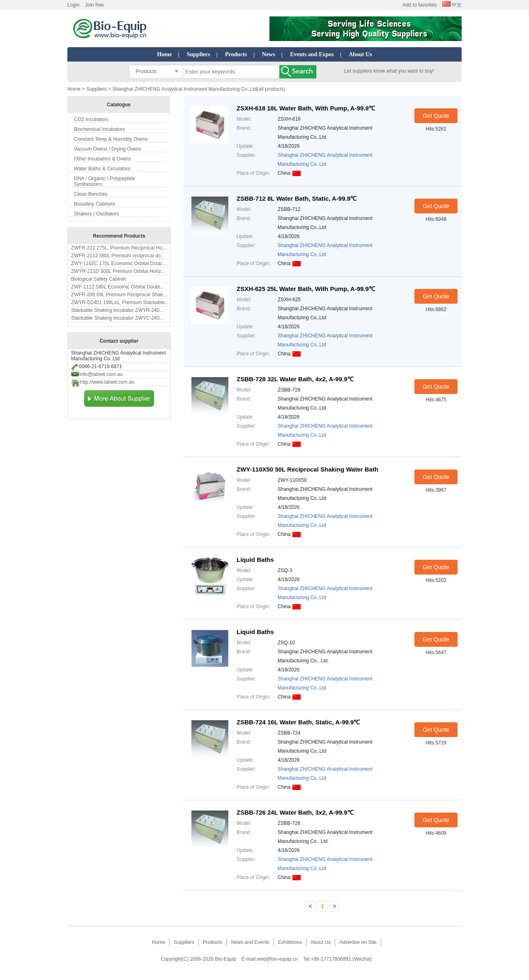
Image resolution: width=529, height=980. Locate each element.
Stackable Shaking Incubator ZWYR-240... (117, 310)
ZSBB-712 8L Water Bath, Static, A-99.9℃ (297, 198)
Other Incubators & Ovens (102, 159)
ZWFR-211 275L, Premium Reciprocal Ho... (119, 248)
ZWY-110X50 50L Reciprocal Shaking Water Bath (307, 469)
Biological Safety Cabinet (98, 279)
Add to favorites (420, 5)
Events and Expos (312, 54)
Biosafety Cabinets (94, 204)
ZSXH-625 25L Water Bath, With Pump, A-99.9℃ (306, 289)
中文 (452, 5)
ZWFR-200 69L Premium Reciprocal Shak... (119, 295)
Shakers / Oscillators (97, 214)
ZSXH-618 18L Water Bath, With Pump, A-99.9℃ (306, 108)
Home (164, 54)
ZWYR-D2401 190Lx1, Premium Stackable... (120, 302)
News (269, 54)
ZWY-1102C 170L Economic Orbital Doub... (118, 263)
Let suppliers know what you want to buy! (389, 71)
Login (73, 5)
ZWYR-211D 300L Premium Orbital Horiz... (118, 271)
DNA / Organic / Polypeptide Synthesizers (105, 181)
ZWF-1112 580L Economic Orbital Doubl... (117, 287)
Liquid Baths (255, 560)
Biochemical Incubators (99, 129)
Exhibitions (290, 942)
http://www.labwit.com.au (107, 382)
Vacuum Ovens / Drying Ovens (108, 149)
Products (236, 54)
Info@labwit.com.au (101, 374)
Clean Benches (91, 194)
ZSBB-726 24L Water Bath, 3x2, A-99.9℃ (295, 812)
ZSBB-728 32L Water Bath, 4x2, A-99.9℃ (295, 379)
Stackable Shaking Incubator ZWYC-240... (117, 318)
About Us (360, 54)
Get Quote (436, 116)
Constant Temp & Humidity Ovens (111, 139)
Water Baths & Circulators (102, 169)
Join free (94, 5)
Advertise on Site (358, 942)
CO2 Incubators (91, 119)
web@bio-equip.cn (278, 959)
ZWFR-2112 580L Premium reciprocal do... (118, 256)
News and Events (250, 942)
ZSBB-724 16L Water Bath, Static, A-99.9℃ (298, 722)
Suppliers (199, 54)
